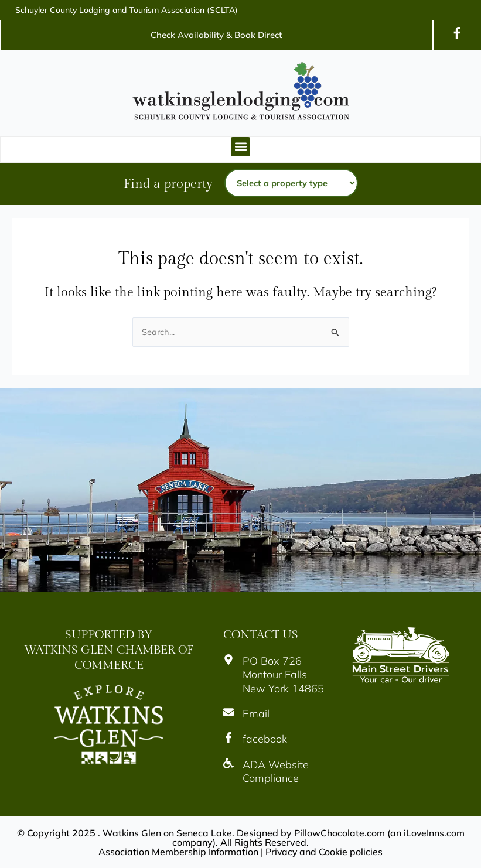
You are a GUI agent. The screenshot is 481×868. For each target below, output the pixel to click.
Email (256, 714)
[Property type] (291, 183)
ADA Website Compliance (276, 771)
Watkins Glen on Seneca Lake (167, 833)
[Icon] (457, 33)
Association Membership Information (178, 852)
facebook (265, 739)
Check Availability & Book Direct (216, 35)
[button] (240, 147)
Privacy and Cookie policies (325, 852)
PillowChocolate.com (339, 833)
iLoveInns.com (434, 833)
